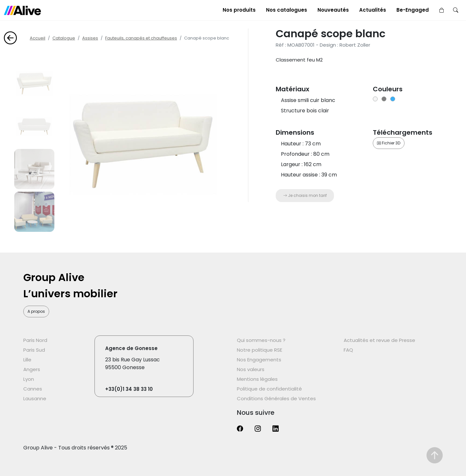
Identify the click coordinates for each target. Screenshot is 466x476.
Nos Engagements (259, 360)
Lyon (29, 379)
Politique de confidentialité (269, 389)
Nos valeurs (251, 369)
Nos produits (239, 10)
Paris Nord (35, 340)
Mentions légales (257, 379)
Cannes (33, 389)
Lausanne (35, 398)
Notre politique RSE (260, 350)
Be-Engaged (413, 10)
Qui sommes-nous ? (261, 340)
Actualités (373, 10)
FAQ (348, 350)
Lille (27, 360)
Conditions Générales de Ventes (276, 398)
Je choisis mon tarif (305, 195)
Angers (32, 369)
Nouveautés (333, 10)
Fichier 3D (389, 143)
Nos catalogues (287, 10)
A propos (36, 311)
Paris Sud (34, 350)
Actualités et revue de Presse (379, 340)
